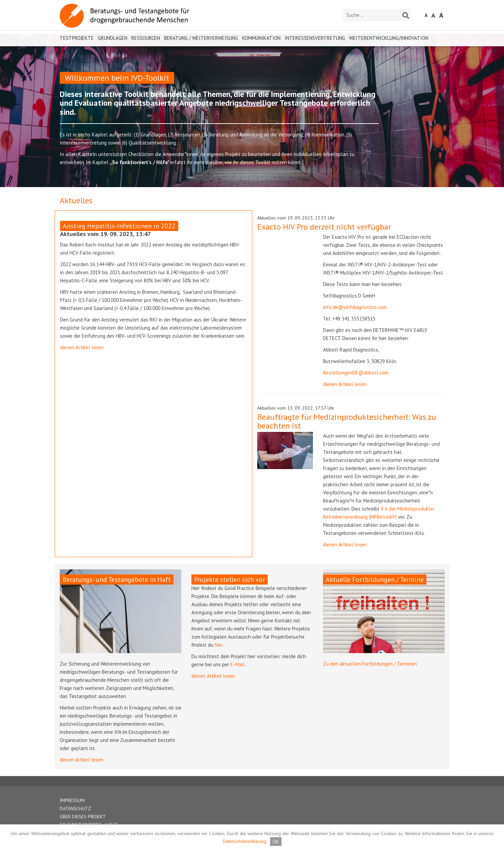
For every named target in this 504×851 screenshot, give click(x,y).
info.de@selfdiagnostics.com (355, 307)
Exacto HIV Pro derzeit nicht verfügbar (324, 227)
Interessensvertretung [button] (315, 38)
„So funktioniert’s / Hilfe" (140, 162)
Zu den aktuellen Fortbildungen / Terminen (370, 664)
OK (276, 842)
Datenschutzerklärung (245, 841)
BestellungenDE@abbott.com (356, 373)
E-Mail (237, 664)
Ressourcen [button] (146, 38)
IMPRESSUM (72, 800)
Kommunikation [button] (261, 38)
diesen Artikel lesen (82, 347)
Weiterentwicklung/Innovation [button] (389, 38)
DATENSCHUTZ (75, 808)
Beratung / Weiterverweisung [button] (201, 38)
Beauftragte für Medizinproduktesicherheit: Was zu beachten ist (347, 421)
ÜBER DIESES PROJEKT (83, 817)
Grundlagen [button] (113, 38)
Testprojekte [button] (77, 38)
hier (219, 645)
